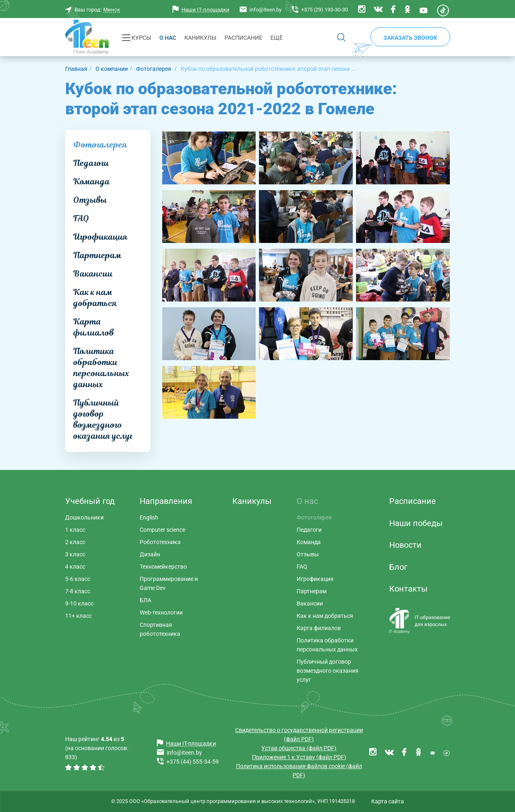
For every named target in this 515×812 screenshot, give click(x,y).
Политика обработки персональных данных (101, 368)
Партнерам (97, 255)
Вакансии (93, 274)
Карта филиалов (94, 327)
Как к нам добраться (95, 298)
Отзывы (90, 200)
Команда (92, 181)
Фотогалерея (100, 145)
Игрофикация (100, 237)
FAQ (81, 218)
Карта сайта (388, 801)
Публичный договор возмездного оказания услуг (103, 419)
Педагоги (91, 163)
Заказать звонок (410, 38)
